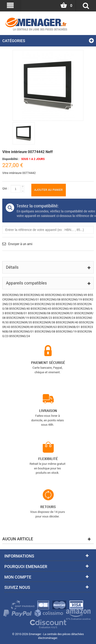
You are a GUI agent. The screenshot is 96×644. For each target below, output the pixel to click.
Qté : (5, 188)
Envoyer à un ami (20, 244)
